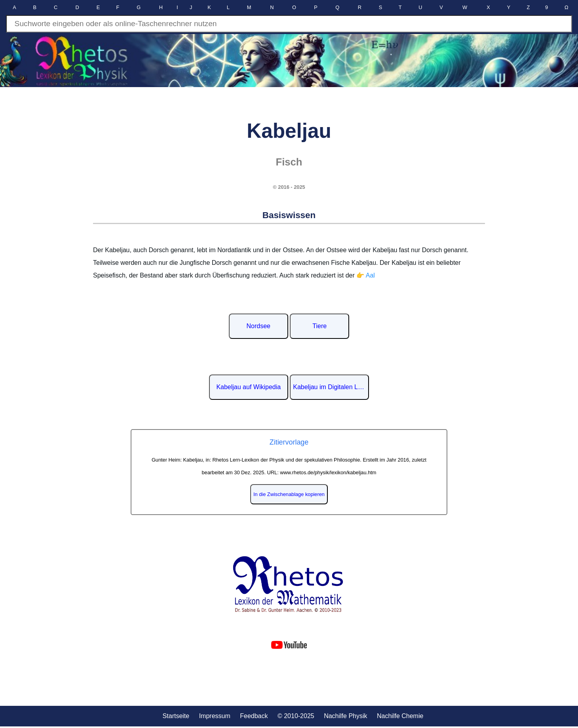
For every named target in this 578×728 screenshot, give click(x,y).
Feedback (254, 716)
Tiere (319, 326)
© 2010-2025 (296, 716)
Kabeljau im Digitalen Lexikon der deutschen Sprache (331, 387)
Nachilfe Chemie (400, 716)
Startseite (176, 716)
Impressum (215, 716)
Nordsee (259, 326)
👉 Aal (366, 275)
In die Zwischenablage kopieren (289, 494)
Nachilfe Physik (345, 716)
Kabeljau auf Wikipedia (248, 387)
